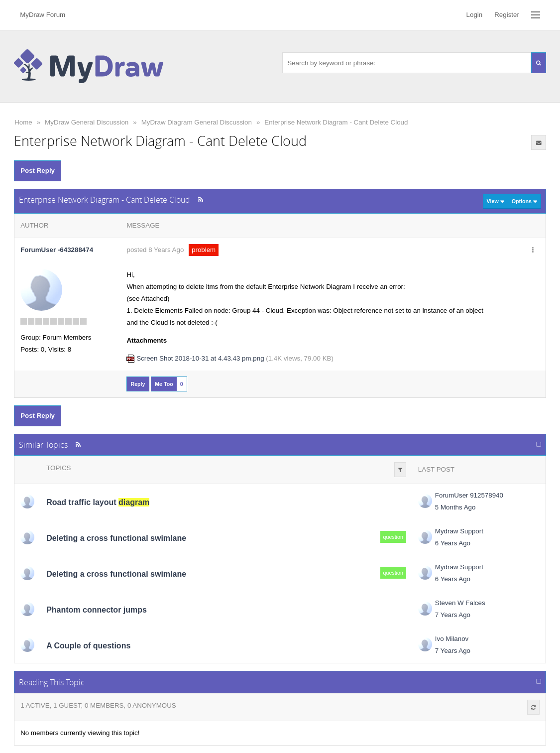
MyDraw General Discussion (87, 122)
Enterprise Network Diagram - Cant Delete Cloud (336, 122)
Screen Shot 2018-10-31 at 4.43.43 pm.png (200, 358)
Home (23, 122)
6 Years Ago (453, 543)
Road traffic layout (98, 502)
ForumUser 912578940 (469, 495)
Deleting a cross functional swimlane (116, 538)
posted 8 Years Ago (155, 250)
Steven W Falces (460, 603)
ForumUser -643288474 (57, 250)
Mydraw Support (459, 531)
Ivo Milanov (452, 639)
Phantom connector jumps (97, 610)
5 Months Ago (455, 507)
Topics (58, 468)
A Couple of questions (88, 646)
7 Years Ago (453, 615)
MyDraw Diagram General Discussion (197, 122)
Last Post (436, 469)
